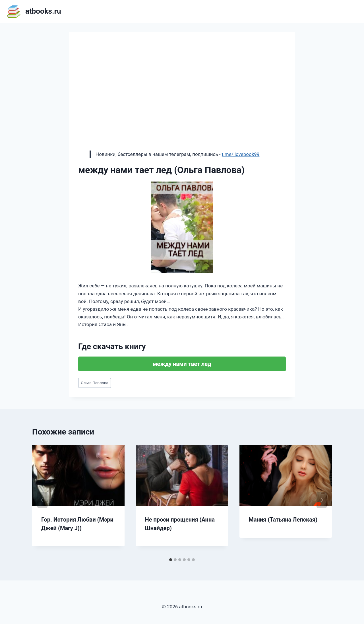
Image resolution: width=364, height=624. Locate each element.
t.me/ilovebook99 (241, 154)
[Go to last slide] (42, 500)
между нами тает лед (182, 364)
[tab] (171, 560)
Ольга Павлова (95, 383)
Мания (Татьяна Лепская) (283, 520)
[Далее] (322, 500)
